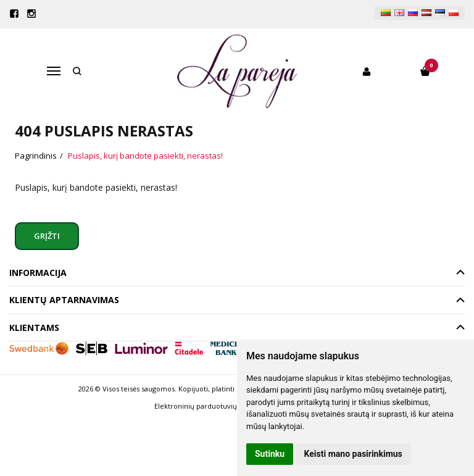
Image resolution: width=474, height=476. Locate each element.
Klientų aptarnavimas (64, 300)
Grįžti (48, 236)
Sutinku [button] (270, 454)
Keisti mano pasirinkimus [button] (353, 454)
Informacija (38, 273)
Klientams (34, 328)
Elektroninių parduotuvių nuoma (208, 406)
